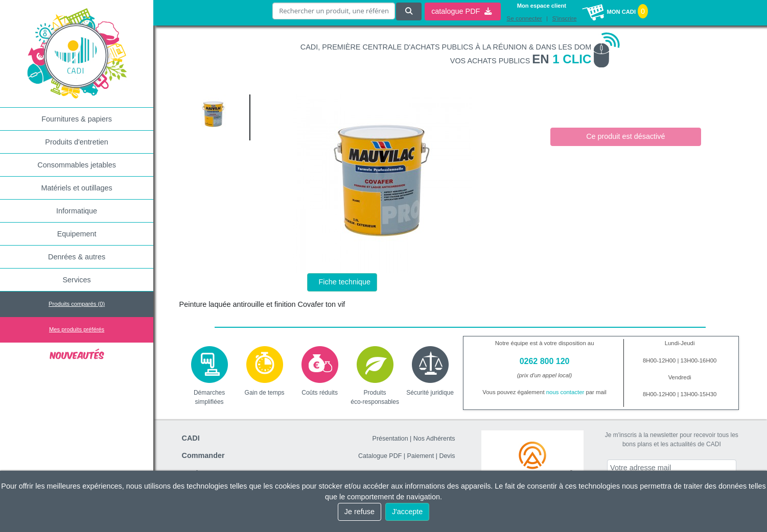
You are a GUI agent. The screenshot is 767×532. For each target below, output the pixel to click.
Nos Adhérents (434, 439)
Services (77, 280)
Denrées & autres (77, 257)
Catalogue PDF (380, 456)
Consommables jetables (77, 165)
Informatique (77, 211)
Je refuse (359, 512)
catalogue (461, 11)
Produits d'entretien (77, 142)
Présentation (390, 439)
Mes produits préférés (77, 329)
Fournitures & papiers (77, 119)
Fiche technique (345, 282)
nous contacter (565, 392)
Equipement (77, 234)
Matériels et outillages (77, 188)
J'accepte (407, 512)
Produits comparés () (77, 304)
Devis (447, 456)
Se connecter (524, 18)
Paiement (421, 456)
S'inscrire (564, 18)
